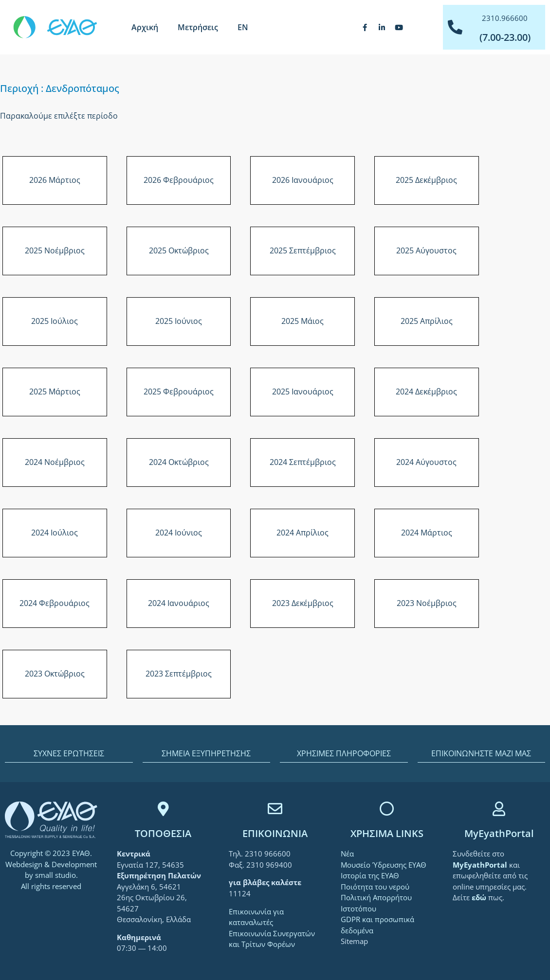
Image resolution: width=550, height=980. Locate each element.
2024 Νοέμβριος (55, 462)
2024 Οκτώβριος (179, 462)
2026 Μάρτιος (55, 180)
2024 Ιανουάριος (179, 603)
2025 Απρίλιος (427, 321)
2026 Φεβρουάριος (179, 180)
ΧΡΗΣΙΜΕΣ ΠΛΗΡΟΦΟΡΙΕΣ (344, 753)
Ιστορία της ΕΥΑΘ (370, 875)
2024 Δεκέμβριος (426, 392)
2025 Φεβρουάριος (179, 392)
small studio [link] (55, 875)
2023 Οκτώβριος (55, 674)
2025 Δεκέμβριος (426, 180)
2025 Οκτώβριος (179, 250)
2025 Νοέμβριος (55, 250)
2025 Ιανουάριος (303, 392)
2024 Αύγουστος (426, 462)
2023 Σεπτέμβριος (179, 674)
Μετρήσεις (198, 27)
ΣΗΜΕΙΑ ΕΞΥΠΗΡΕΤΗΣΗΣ (206, 753)
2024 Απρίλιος (302, 533)
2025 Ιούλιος (55, 321)
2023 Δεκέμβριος (303, 603)
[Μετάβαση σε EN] (243, 27)
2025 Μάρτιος (55, 392)
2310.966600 (505, 18)
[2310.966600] (455, 27)
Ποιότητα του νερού (375, 887)
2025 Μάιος (302, 321)
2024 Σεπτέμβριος (303, 462)
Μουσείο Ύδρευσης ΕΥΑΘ (384, 865)
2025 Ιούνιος (179, 321)
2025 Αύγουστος (426, 250)
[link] (481, 865)
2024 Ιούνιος (179, 533)
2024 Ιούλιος (55, 533)
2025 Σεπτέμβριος (303, 250)
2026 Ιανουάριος (303, 180)
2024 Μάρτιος (427, 533)
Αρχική (145, 27)
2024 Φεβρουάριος (55, 603)
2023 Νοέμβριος (427, 603)
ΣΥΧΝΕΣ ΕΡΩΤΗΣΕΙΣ (69, 753)
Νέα (347, 854)
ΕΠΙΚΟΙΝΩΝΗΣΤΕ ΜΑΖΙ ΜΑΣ (481, 753)
